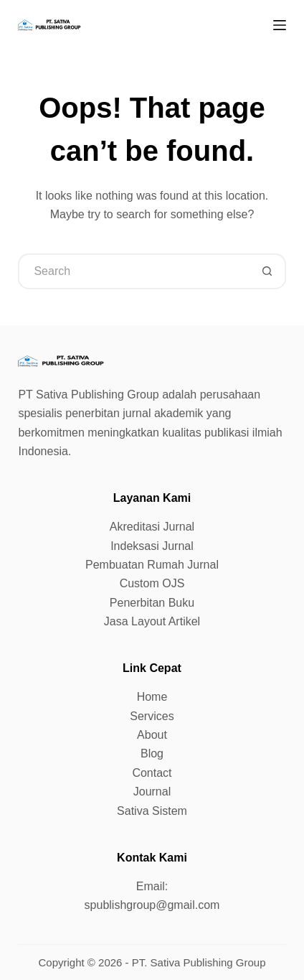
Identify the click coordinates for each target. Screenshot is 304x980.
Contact (152, 773)
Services (152, 716)
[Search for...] (134, 271)
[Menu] (280, 25)
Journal (152, 792)
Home (152, 697)
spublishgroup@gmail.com (152, 905)
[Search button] (268, 271)
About (152, 735)
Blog (152, 753)
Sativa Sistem (152, 811)
